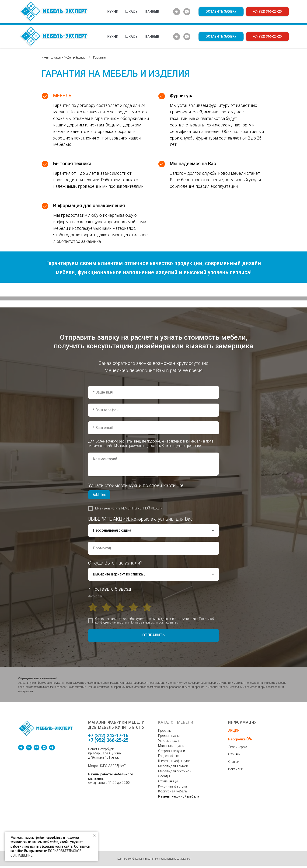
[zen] (44, 748)
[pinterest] (37, 748)
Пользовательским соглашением (154, 622)
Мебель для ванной (173, 766)
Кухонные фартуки (173, 786)
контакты (275, 19)
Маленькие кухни (171, 746)
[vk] (177, 37)
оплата (208, 19)
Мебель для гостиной (175, 771)
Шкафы (132, 37)
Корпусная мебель (173, 791)
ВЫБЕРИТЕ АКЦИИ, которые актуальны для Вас (140, 519)
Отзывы (234, 754)
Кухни (113, 37)
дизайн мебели (70, 19)
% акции (98, 19)
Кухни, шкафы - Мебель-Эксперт (64, 58)
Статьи (234, 762)
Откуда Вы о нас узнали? (115, 563)
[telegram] (21, 748)
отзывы (252, 19)
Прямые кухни (169, 736)
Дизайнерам (238, 747)
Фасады (164, 776)
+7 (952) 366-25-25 (108, 740)
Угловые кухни (169, 741)
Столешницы (168, 781)
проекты (147, 19)
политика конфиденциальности (135, 859)
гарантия (230, 19)
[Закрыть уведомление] (94, 835)
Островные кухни (172, 751)
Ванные (152, 37)
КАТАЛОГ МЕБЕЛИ (37, 19)
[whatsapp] (187, 37)
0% (249, 739)
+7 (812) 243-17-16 (108, 736)
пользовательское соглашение (173, 859)
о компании (122, 19)
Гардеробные (168, 756)
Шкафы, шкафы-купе (174, 761)
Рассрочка (237, 739)
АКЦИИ (234, 731)
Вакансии (236, 769)
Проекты (165, 731)
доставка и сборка (179, 19)
